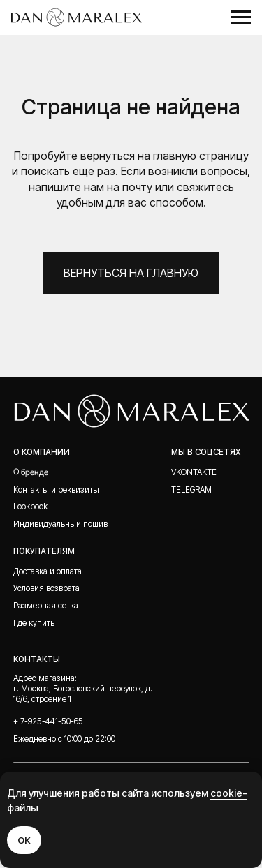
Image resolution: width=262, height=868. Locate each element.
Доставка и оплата (48, 571)
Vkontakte (194, 472)
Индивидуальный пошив (60, 524)
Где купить (34, 623)
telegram (191, 490)
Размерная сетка (46, 606)
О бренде (31, 472)
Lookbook (30, 507)
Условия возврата (46, 588)
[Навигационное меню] (241, 17)
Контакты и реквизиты (56, 490)
